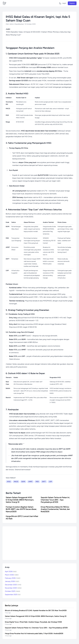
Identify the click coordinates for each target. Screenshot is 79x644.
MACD (16, 482)
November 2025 (13, 588)
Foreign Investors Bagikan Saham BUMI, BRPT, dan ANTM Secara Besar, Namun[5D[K (21, 509)
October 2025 (12, 591)
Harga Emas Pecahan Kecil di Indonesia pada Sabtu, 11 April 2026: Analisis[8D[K (34, 633)
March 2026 (12, 575)
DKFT (44, 482)
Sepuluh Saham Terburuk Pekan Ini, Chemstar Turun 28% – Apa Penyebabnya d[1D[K (55, 500)
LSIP (50, 482)
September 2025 (13, 595)
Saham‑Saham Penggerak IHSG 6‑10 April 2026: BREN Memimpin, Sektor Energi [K (20, 500)
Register (72, 3)
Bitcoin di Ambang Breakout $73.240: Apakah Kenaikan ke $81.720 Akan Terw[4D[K (36, 610)
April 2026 (11, 572)
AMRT (30, 482)
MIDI (37, 482)
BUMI (23, 482)
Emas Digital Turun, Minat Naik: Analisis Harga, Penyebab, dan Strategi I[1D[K (33, 622)
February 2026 (13, 578)
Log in (64, 3)
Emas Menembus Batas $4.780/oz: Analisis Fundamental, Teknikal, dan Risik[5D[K (55, 509)
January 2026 (12, 581)
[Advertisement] (39, 543)
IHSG (9, 482)
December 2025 (13, 585)
